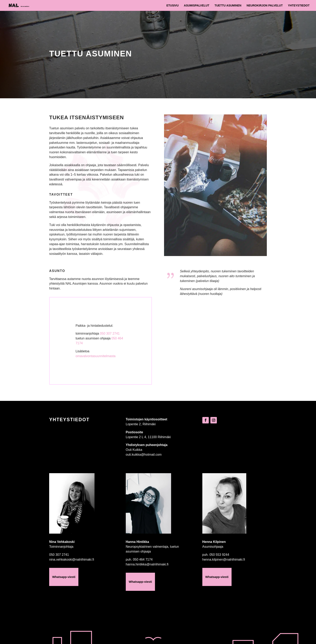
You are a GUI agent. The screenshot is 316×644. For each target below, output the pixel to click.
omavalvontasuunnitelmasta (96, 356)
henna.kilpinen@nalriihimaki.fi (224, 559)
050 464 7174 (143, 559)
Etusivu (173, 6)
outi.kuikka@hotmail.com (144, 455)
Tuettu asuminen (228, 6)
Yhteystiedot (299, 6)
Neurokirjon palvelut (265, 6)
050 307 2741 (110, 333)
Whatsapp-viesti (64, 577)
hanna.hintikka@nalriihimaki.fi (147, 564)
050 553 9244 (219, 555)
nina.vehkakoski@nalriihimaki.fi (72, 559)
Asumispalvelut (196, 6)
